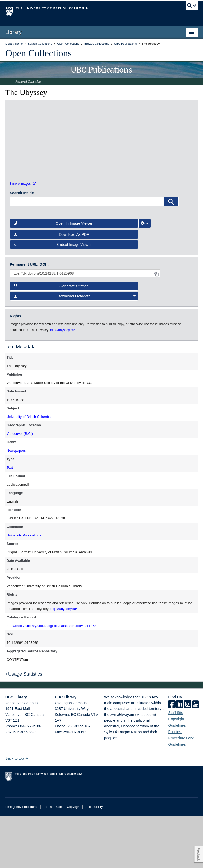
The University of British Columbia (87, 11)
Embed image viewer (53, 297)
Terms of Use (53, 859)
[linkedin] (180, 757)
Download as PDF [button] (51, 287)
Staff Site (176, 765)
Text (10, 520)
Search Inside (22, 245)
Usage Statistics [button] (24, 726)
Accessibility (94, 859)
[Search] (171, 254)
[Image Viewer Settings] (145, 275)
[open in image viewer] (33, 137)
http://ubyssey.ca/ (64, 661)
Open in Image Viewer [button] (53, 275)
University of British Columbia (29, 469)
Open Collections (38, 53)
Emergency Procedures (22, 859)
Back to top (17, 811)
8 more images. (23, 236)
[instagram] (188, 757)
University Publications (24, 587)
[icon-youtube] (195, 757)
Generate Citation (51, 338)
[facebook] (172, 757)
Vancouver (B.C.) (20, 486)
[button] (27, 810)
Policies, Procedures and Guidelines (181, 790)
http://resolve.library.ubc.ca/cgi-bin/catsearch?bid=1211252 (51, 678)
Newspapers (16, 503)
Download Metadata (75, 348)
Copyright (74, 859)
